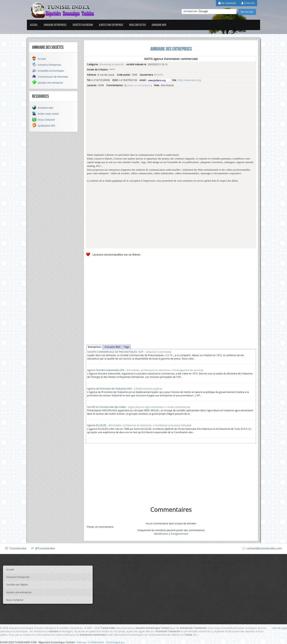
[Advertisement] (171, 125)
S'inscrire (248, 3)
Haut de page (280, 628)
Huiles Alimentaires (178, 407)
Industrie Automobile (159, 352)
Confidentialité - (97, 642)
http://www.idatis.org (189, 80)
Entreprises (94, 347)
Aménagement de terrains (188, 370)
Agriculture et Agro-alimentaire (147, 407)
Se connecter (227, 3)
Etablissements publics (148, 389)
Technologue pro (115, 642)
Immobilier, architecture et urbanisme (149, 370)
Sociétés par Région (83, 25)
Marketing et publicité (112, 64)
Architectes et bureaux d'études (173, 425)
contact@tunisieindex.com (264, 548)
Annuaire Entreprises (55, 25)
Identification (161, 534)
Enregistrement (179, 534)
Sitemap (81, 642)
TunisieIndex (18, 548)
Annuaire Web (112, 347)
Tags (127, 347)
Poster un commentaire (139, 85)
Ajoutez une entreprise (111, 25)
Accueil (34, 25)
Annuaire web (159, 25)
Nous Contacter (137, 25)
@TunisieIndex (45, 548)
